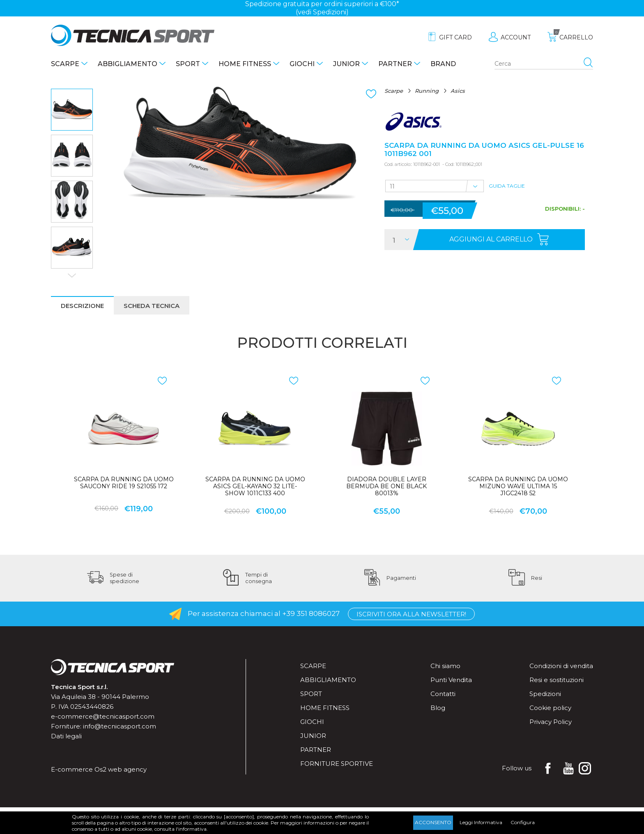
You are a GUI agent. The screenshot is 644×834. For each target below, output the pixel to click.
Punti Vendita (451, 680)
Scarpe (65, 64)
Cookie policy (550, 708)
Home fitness (245, 64)
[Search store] (544, 64)
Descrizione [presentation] (82, 306)
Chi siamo (445, 666)
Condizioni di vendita (561, 666)
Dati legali (66, 736)
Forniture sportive (337, 764)
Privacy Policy (551, 722)
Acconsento (433, 822)
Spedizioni (545, 694)
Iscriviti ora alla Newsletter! (411, 614)
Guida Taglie (507, 186)
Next (72, 276)
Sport (188, 64)
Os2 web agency (121, 769)
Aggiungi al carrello (491, 239)
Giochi (302, 64)
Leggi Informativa (481, 822)
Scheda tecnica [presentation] (152, 306)
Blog (438, 708)
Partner (395, 64)
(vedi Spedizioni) (322, 12)
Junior (346, 64)
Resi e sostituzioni (557, 680)
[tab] (82, 305)
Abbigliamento (128, 64)
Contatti (443, 694)
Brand (443, 64)
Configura (523, 822)
